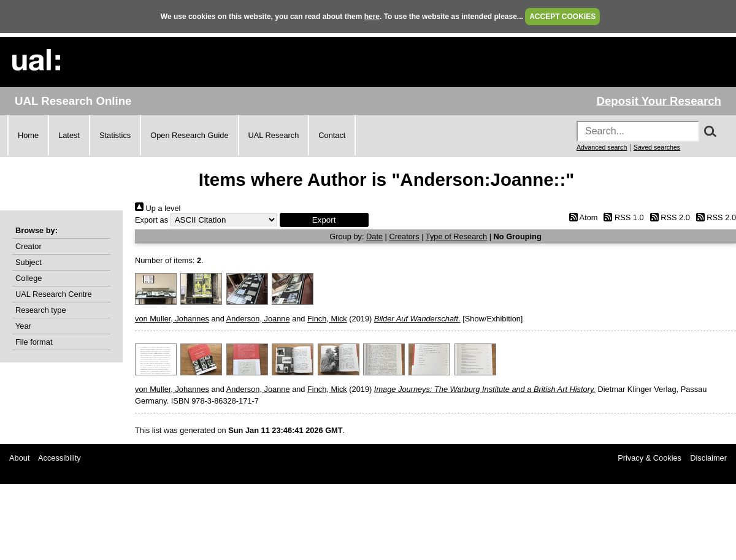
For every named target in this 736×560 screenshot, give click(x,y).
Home (28, 135)
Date (374, 236)
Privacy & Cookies (650, 458)
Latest (69, 135)
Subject (29, 262)
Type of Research (456, 236)
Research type (41, 310)
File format (34, 342)
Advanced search (602, 147)
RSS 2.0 (668, 217)
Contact (332, 135)
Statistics (115, 135)
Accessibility (59, 458)
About (19, 458)
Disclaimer (708, 458)
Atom (581, 217)
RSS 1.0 (622, 217)
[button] (324, 220)
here (372, 17)
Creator (29, 246)
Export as (151, 220)
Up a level (158, 208)
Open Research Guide (189, 135)
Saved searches (657, 147)
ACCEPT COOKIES (562, 17)
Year (23, 326)
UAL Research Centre (54, 294)
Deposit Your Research (659, 101)
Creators (404, 236)
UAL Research (274, 135)
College (29, 278)
